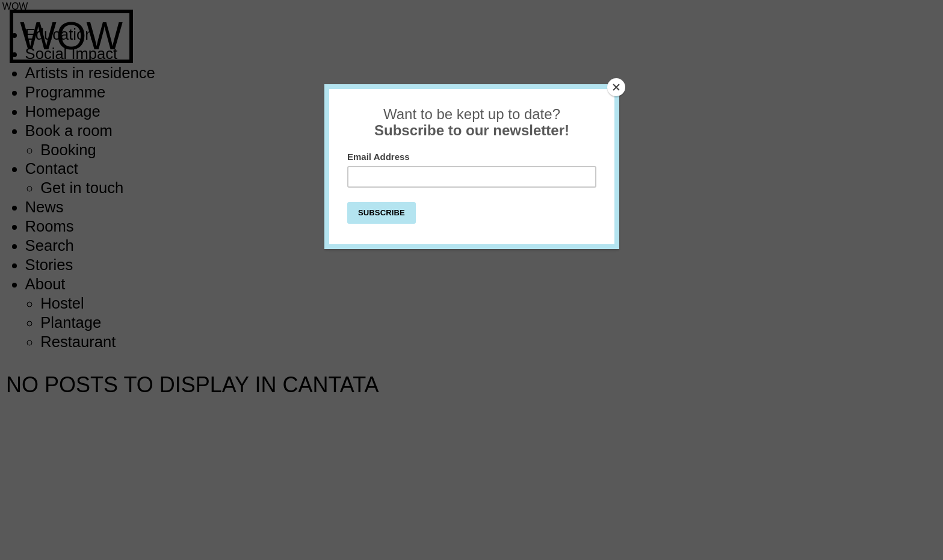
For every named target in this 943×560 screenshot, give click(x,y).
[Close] (616, 87)
